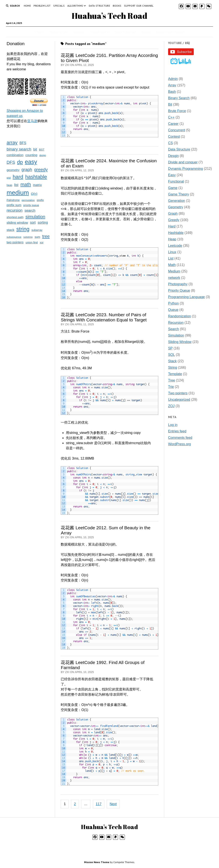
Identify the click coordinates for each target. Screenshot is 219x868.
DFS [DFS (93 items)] (11, 162)
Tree (172, 380)
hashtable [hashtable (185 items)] (36, 177)
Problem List (42, 6)
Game (173, 188)
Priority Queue (179, 291)
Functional (176, 181)
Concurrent (177, 130)
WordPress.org (179, 444)
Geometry (176, 207)
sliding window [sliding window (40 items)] (17, 223)
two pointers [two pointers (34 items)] (15, 242)
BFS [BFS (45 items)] (23, 143)
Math (172, 265)
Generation (177, 201)
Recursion (176, 323)
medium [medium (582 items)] (18, 193)
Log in (173, 425)
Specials (59, 6)
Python (173, 303)
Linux (172, 252)
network (174, 278)
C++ (171, 117)
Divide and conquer (183, 162)
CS (170, 143)
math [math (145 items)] (26, 184)
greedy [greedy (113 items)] (41, 169)
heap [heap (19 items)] (9, 185)
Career (173, 124)
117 (99, 804)
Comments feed (180, 438)
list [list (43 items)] (16, 185)
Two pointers (178, 393)
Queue (173, 310)
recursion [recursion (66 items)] (15, 210)
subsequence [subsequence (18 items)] (14, 237)
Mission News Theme (97, 862)
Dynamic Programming (186, 169)
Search (174, 329)
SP (170, 348)
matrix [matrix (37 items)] (37, 185)
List (171, 258)
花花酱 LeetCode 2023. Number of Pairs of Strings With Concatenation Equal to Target (104, 317)
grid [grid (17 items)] (9, 178)
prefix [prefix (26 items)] (40, 200)
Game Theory (179, 194)
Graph (173, 214)
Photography (178, 284)
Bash (172, 92)
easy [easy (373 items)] (31, 162)
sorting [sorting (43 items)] (43, 223)
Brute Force (177, 111)
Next (113, 804)
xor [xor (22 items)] (42, 243)
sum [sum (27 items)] (37, 237)
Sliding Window (180, 342)
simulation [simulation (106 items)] (35, 217)
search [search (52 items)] (30, 211)
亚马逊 (32, 121)
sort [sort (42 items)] (33, 223)
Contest (174, 137)
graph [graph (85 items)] (27, 170)
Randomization (180, 316)
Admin (173, 79)
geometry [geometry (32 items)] (13, 170)
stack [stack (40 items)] (10, 230)
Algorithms (75, 6)
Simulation (176, 335)
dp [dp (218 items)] (20, 162)
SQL (171, 355)
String (173, 367)
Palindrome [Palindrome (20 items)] (13, 200)
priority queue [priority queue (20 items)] (31, 205)
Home (27, 6)
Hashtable (176, 233)
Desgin (173, 156)
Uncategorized (179, 400)
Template (175, 374)
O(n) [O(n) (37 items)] (34, 194)
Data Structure (99, 6)
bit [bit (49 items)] (35, 149)
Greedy (174, 220)
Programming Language (186, 297)
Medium (174, 271)
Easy (172, 175)
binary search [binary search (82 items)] (19, 149)
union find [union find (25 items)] (32, 242)
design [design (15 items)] (43, 155)
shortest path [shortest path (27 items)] (15, 217)
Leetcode (175, 246)
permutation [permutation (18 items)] (28, 200)
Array (172, 85)
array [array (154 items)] (12, 143)
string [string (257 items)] (23, 229)
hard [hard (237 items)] (18, 177)
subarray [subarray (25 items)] (37, 230)
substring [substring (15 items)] (28, 237)
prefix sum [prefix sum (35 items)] (14, 205)
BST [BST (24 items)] (42, 150)
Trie (171, 387)
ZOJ (171, 406)
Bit (170, 104)
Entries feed (177, 431)
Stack (172, 361)
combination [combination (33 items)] (15, 155)
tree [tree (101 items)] (46, 236)
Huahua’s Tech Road (109, 16)
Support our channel (139, 6)
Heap (172, 239)
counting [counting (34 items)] (31, 155)
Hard (172, 226)
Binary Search (179, 98)
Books (117, 6)
